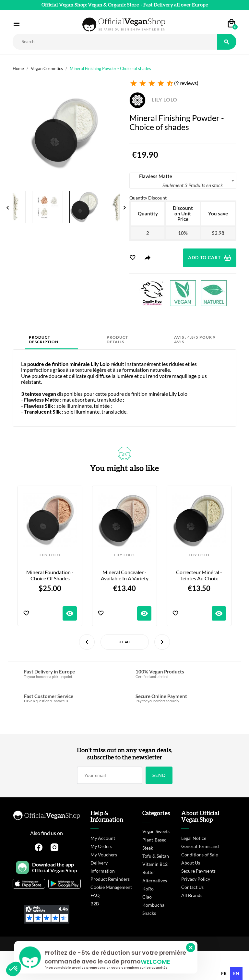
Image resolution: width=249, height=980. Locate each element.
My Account (103, 838)
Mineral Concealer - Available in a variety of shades (125, 575)
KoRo (148, 889)
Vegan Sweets (156, 831)
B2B (95, 904)
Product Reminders (110, 879)
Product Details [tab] (117, 339)
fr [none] (224, 973)
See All (124, 642)
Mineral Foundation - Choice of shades (50, 575)
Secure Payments (198, 871)
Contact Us (192, 887)
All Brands (192, 895)
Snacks (149, 913)
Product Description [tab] (44, 339)
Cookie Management (111, 887)
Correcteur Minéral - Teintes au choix (200, 575)
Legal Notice (194, 838)
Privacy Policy (196, 879)
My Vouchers (104, 855)
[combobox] (183, 181)
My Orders (101, 846)
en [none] (236, 973)
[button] (14, 969)
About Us (191, 863)
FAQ (95, 895)
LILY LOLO (153, 99)
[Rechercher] (115, 42)
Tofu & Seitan (156, 856)
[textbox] (183, 181)
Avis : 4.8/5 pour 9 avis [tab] (195, 339)
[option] (224, 974)
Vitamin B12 (155, 864)
